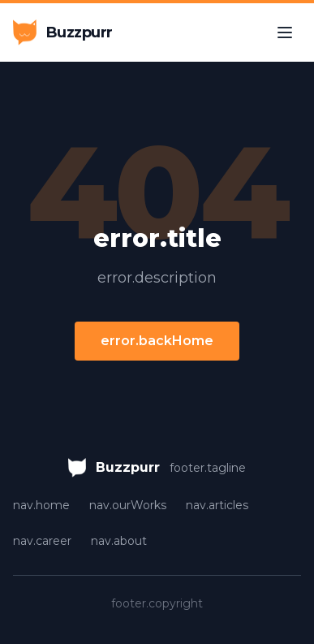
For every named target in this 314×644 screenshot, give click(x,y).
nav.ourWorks (128, 505)
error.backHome (157, 341)
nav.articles (217, 505)
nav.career (42, 541)
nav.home (41, 505)
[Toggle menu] (285, 32)
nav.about (119, 541)
